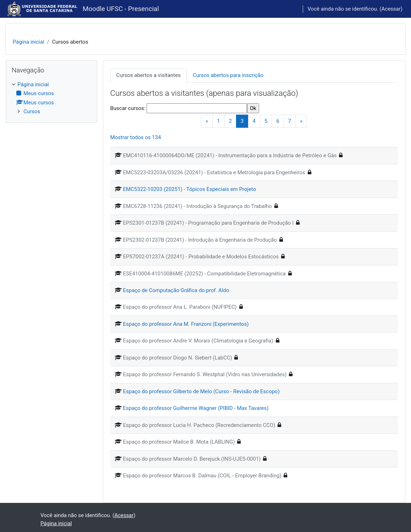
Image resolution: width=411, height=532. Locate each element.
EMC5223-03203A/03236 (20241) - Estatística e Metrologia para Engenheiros (214, 172)
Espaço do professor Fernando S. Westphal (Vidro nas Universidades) (205, 374)
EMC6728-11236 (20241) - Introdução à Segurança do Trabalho (198, 206)
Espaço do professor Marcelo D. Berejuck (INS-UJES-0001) (192, 459)
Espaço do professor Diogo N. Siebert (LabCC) (178, 358)
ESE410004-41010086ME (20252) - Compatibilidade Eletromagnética (204, 274)
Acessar (391, 9)
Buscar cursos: (129, 108)
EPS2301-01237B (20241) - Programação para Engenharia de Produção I (209, 223)
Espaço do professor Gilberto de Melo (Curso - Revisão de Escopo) (201, 391)
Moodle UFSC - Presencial (121, 9)
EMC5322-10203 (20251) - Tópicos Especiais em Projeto (190, 189)
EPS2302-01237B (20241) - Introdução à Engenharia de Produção (200, 240)
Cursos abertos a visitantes (149, 75)
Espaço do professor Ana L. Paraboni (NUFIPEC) (180, 307)
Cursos (32, 111)
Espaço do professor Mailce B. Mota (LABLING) (179, 442)
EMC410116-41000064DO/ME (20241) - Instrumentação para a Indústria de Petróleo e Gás (230, 155)
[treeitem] (51, 98)
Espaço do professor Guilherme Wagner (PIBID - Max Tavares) (196, 408)
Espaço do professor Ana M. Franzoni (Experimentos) (186, 324)
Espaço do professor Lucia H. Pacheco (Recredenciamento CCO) (199, 425)
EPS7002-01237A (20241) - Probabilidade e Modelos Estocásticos (201, 257)
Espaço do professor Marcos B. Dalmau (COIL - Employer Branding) (202, 476)
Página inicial (28, 42)
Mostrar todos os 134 (136, 137)
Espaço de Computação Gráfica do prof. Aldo (176, 290)
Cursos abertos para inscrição (228, 75)
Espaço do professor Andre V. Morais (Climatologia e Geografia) (198, 341)
